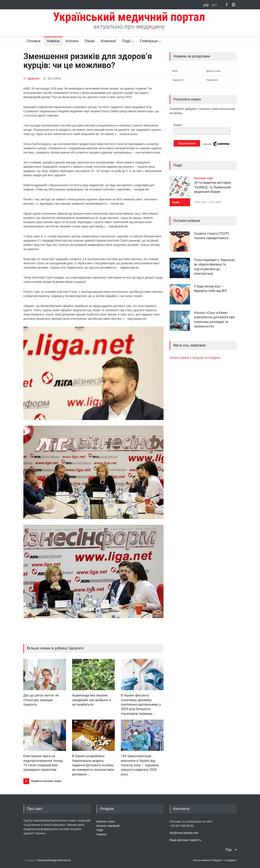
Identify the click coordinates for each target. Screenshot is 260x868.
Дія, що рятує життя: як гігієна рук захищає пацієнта (41, 700)
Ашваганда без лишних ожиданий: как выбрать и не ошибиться (92, 700)
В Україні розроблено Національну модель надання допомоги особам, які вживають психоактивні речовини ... (93, 765)
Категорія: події (203, 178)
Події (126, 41)
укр (207, 5)
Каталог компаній (108, 826)
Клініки (72, 41)
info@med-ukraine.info (184, 833)
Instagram (214, 358)
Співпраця (149, 41)
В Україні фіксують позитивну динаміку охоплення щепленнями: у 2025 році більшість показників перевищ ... (141, 704)
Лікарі (89, 41)
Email (178, 125)
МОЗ (175, 71)
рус (214, 5)
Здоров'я (33, 78)
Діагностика (214, 71)
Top (229, 850)
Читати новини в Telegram (187, 358)
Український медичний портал (54, 860)
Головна (34, 41)
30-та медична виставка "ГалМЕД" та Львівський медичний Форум (212, 187)
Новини (53, 41)
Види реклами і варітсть (185, 840)
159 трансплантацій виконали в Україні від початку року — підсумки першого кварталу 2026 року (140, 765)
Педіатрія (212, 80)
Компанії (108, 41)
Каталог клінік (106, 822)
